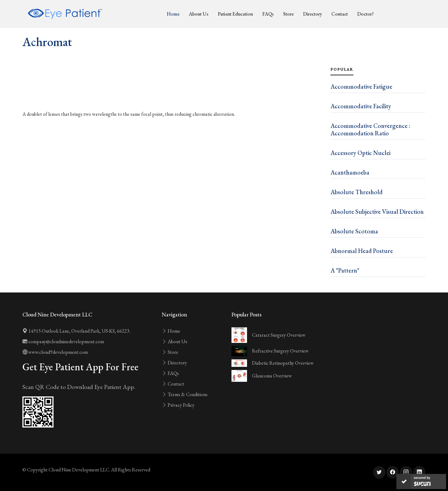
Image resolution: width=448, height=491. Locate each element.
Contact (340, 14)
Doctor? (365, 14)
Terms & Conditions (185, 394)
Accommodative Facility (361, 106)
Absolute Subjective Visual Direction (377, 212)
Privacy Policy (178, 405)
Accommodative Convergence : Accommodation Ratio (370, 129)
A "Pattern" (345, 270)
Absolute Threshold (357, 192)
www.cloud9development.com (55, 352)
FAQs (268, 14)
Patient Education (235, 14)
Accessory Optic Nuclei (360, 153)
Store (288, 14)
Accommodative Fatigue (361, 87)
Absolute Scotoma (354, 231)
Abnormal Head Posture (362, 251)
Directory (313, 14)
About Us (199, 14)
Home (173, 14)
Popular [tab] (342, 69)
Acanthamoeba (350, 172)
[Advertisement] (173, 94)
